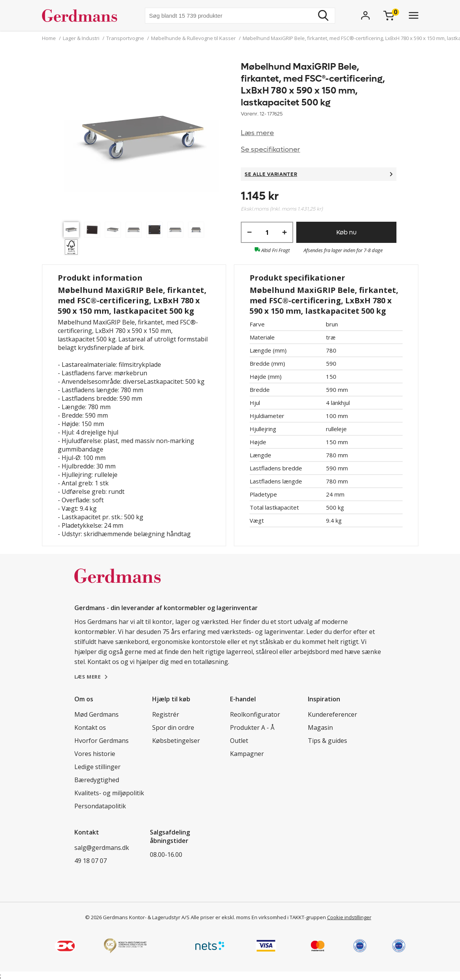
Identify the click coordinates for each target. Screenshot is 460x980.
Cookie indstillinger (349, 917)
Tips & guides (327, 741)
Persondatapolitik (100, 806)
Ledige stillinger (97, 767)
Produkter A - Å (252, 727)
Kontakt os (90, 727)
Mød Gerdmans (97, 714)
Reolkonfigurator (255, 714)
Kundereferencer (332, 714)
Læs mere (257, 133)
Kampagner (247, 754)
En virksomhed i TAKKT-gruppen (289, 917)
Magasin (320, 727)
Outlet (239, 741)
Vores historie (95, 754)
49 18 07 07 (91, 861)
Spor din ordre (173, 727)
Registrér (166, 714)
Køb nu (346, 232)
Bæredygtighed (97, 780)
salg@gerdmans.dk (102, 848)
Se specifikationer (270, 150)
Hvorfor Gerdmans (102, 741)
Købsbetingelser (176, 741)
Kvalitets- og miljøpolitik (109, 793)
